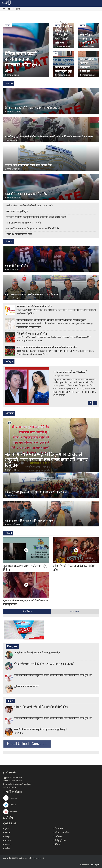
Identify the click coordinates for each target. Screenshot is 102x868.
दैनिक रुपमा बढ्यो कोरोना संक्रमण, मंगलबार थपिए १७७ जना (23, 62)
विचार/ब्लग (59, 829)
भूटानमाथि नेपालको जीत (16, 266)
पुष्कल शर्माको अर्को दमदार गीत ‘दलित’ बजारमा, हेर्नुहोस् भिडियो (26, 602)
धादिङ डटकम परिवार (62, 833)
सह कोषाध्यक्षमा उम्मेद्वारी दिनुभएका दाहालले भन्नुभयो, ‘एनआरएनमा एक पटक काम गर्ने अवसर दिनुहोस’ (46, 460)
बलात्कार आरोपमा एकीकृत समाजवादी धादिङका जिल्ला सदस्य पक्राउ (36, 217)
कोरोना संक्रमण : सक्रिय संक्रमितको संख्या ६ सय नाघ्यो (30, 206)
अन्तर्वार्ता (8, 844)
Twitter (10, 805)
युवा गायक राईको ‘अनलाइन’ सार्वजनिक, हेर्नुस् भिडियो (25, 568)
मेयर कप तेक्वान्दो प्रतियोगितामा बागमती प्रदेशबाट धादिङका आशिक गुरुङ (51, 320)
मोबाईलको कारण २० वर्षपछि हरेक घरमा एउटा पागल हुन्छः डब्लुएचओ (44, 664)
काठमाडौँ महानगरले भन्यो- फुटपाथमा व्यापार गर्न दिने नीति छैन (33, 229)
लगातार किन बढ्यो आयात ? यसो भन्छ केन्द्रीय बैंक (28, 165)
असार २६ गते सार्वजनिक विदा (19, 234)
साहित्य (7, 848)
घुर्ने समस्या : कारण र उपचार (26, 687)
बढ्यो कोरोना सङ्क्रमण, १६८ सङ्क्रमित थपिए (87, 39)
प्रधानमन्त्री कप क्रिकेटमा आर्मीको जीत (34, 307)
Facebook (11, 798)
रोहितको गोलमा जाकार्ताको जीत (32, 334)
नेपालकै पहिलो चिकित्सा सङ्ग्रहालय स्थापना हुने (87, 65)
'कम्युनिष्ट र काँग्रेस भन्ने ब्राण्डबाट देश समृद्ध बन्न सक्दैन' (37, 653)
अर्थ (56, 54)
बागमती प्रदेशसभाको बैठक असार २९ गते (24, 223)
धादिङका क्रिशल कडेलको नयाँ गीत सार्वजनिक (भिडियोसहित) (41, 707)
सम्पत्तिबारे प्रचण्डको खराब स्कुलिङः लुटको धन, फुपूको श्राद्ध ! (40, 730)
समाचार (7, 25)
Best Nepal (94, 865)
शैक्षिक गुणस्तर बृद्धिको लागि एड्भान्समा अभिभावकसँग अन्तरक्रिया (36, 492)
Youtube (10, 812)
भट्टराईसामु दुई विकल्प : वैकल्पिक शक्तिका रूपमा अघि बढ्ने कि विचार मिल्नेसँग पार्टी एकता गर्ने (63, 33)
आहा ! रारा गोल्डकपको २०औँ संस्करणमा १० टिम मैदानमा (31, 295)
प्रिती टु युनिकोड (60, 840)
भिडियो (57, 844)
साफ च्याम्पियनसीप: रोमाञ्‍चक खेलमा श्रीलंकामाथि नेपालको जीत (47, 348)
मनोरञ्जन (8, 840)
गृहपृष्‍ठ (7, 829)
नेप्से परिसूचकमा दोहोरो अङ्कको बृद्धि (63, 69)
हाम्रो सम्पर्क (59, 836)
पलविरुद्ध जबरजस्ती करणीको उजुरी (70, 372)
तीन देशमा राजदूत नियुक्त (17, 211)
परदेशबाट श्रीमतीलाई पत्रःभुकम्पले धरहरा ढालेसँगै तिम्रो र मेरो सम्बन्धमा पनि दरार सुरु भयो (53, 675)
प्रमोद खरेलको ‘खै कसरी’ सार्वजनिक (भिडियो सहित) (74, 568)
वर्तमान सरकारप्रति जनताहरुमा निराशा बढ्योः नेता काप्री (31, 521)
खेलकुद (8, 836)
